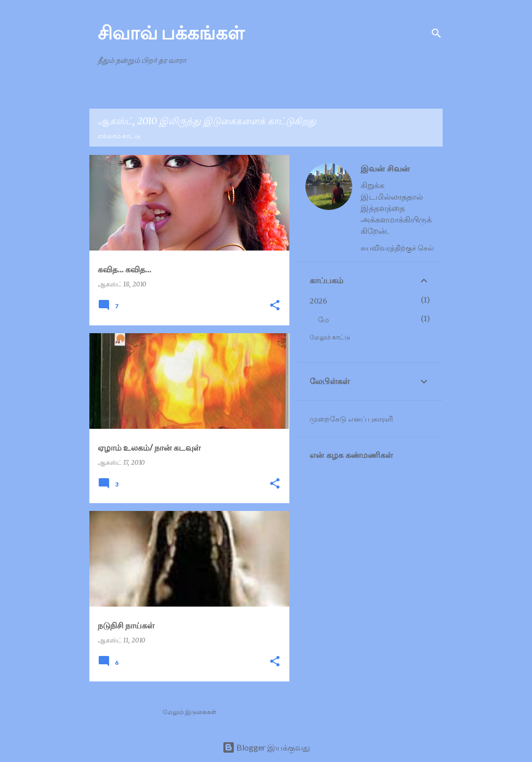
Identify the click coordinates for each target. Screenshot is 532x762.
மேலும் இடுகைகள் (190, 712)
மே (323, 320)
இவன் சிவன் (385, 168)
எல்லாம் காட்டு (119, 136)
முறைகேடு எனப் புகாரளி (351, 419)
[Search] (436, 33)
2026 (318, 301)
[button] (275, 306)
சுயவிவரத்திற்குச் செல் (397, 248)
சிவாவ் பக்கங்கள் (171, 32)
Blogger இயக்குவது (266, 747)
